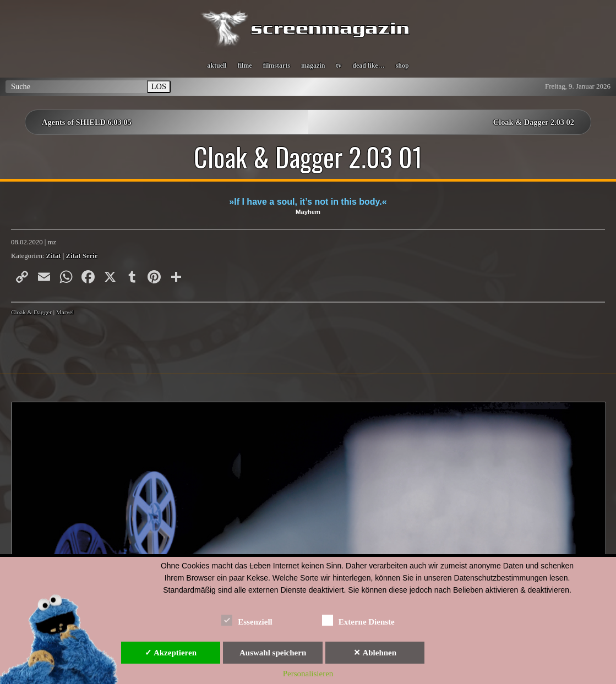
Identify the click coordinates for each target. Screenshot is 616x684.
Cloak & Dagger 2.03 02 (534, 122)
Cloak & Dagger (31, 312)
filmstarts (277, 65)
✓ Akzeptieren (171, 653)
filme (245, 65)
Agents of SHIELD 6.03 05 (87, 122)
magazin (313, 65)
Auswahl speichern (273, 653)
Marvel (65, 312)
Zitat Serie (82, 256)
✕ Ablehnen (375, 653)
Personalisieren (308, 674)
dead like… (368, 65)
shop (402, 65)
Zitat (54, 256)
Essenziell (247, 620)
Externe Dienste (358, 620)
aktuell (217, 65)
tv (339, 65)
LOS (159, 86)
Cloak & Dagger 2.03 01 (308, 157)
